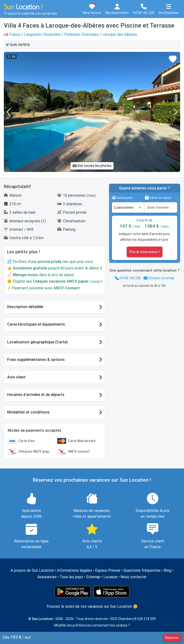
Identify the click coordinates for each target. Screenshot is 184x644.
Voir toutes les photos (92, 166)
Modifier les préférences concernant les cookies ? (92, 625)
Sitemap (93, 577)
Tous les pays (71, 577)
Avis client (16, 377)
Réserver (172, 638)
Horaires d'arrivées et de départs (36, 395)
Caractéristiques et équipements (36, 324)
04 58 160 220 (128, 278)
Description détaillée (25, 307)
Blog (167, 570)
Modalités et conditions (28, 412)
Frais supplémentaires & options (36, 360)
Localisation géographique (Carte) (37, 342)
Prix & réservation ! (145, 252)
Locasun (110, 577)
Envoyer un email (159, 278)
